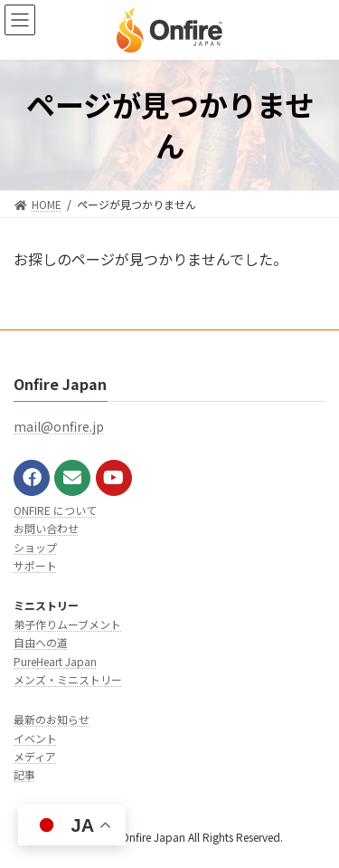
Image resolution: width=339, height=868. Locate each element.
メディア (35, 756)
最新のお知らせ (52, 719)
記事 (24, 775)
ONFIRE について (55, 510)
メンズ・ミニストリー (68, 679)
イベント (35, 738)
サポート (35, 565)
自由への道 (41, 642)
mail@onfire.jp (59, 427)
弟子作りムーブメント (67, 624)
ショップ (35, 547)
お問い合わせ (46, 528)
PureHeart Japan (55, 661)
